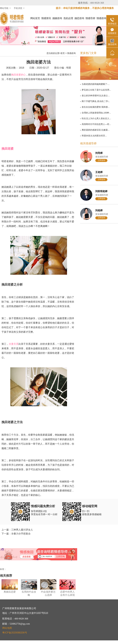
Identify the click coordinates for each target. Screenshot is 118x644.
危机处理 (68, 18)
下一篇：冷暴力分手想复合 (16, 534)
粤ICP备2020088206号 (15, 633)
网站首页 (35, 18)
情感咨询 (101, 18)
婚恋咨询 (79, 18)
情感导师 (90, 18)
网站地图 (7, 628)
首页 (63, 53)
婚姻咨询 (57, 18)
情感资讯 (46, 18)
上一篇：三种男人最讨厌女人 (17, 530)
